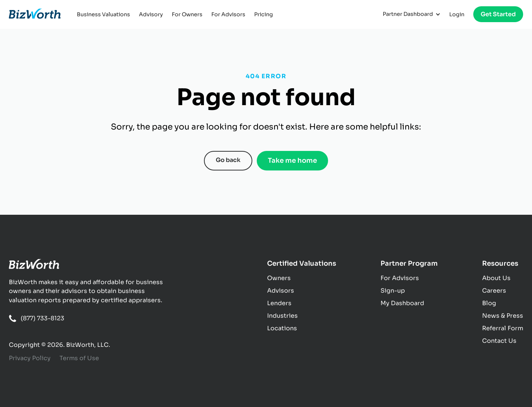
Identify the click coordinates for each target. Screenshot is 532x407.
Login (457, 14)
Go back (228, 160)
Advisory (151, 14)
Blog (489, 303)
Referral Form (503, 328)
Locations (282, 328)
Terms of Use (79, 358)
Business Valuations (103, 14)
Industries (282, 316)
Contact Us (499, 341)
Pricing (264, 14)
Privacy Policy (30, 358)
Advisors (281, 291)
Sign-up (393, 291)
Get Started (498, 14)
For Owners (187, 14)
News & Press (503, 316)
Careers (494, 291)
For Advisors (228, 14)
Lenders (279, 303)
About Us (496, 278)
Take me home (292, 161)
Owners (279, 278)
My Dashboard (402, 303)
